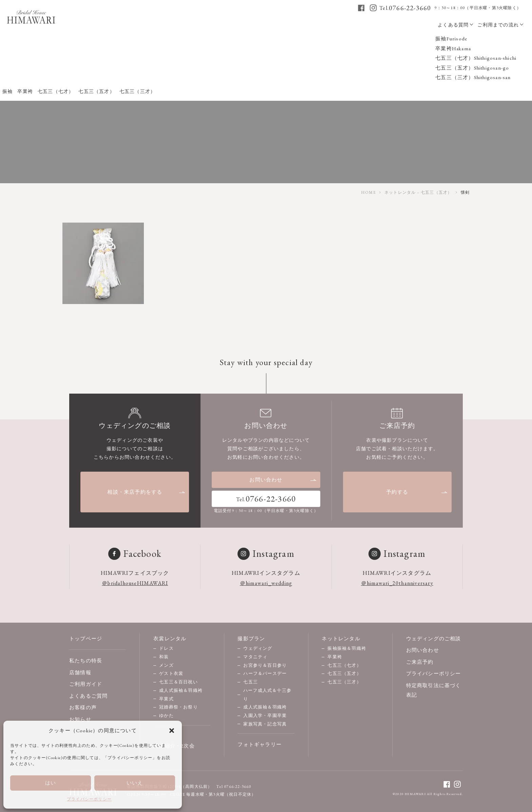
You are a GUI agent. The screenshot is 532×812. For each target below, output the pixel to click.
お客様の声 (83, 707)
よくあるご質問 (88, 696)
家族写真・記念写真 (265, 724)
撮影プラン (251, 638)
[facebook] (362, 8)
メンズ (166, 665)
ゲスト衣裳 (171, 673)
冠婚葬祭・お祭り (178, 707)
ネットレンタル (341, 638)
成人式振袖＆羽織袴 (181, 690)
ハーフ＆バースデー (265, 673)
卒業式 (166, 699)
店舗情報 (80, 672)
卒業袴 (335, 657)
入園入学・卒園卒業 (265, 715)
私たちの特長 (86, 660)
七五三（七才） (344, 665)
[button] (172, 731)
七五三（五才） (344, 673)
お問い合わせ (283, 480)
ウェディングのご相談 (434, 638)
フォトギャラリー (260, 744)
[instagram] (373, 8)
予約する (417, 492)
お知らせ (80, 719)
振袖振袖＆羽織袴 (347, 648)
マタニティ (255, 657)
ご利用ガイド (86, 684)
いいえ (135, 783)
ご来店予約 (420, 662)
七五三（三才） (344, 682)
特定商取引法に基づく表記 (434, 690)
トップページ (86, 638)
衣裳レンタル (170, 638)
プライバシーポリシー (89, 799)
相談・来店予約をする (146, 492)
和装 (164, 657)
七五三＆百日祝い (178, 682)
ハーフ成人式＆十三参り (267, 695)
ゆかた (166, 715)
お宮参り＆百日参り (265, 665)
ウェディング (258, 648)
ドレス (166, 648)
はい (51, 783)
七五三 (251, 682)
